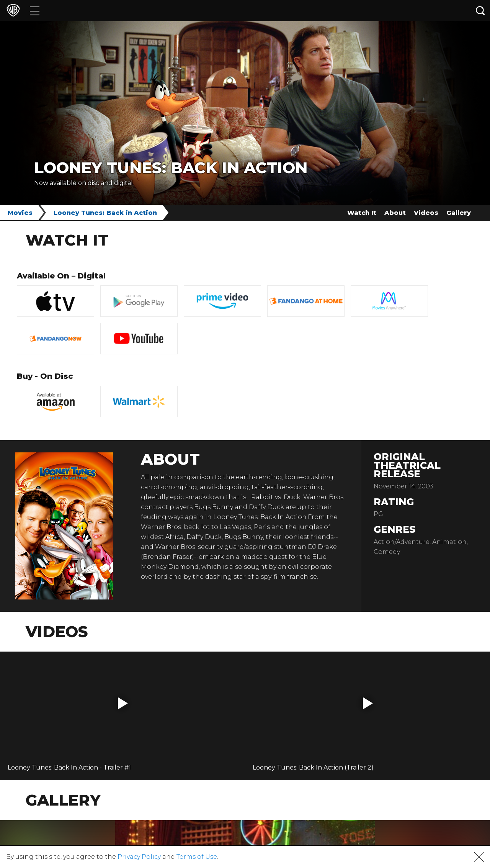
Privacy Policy (139, 857)
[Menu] (35, 11)
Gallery (459, 213)
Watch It (362, 213)
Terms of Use (197, 857)
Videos (426, 213)
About (395, 213)
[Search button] (480, 11)
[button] (123, 703)
